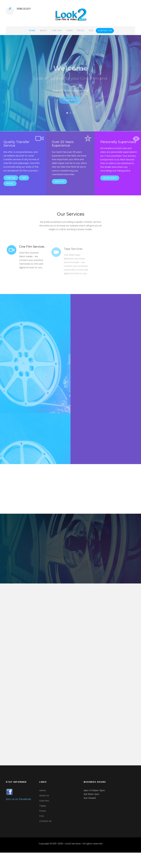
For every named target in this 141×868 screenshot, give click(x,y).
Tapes (69, 30)
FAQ (91, 30)
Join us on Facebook (18, 799)
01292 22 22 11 (24, 9)
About (44, 30)
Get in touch (110, 180)
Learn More (70, 103)
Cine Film (57, 30)
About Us (59, 184)
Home (32, 30)
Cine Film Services (32, 249)
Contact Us (45, 821)
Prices (81, 30)
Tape (24, 180)
